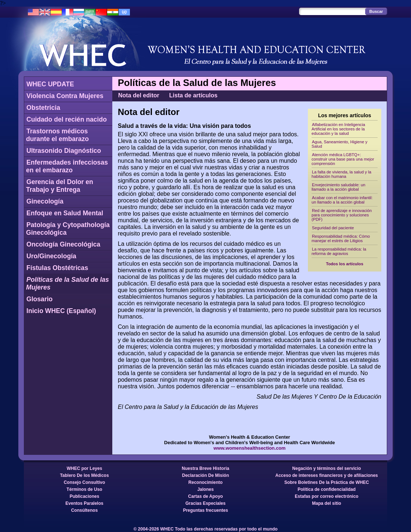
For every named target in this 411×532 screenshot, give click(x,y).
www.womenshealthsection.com (250, 448)
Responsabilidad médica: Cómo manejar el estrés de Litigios (341, 238)
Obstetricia (43, 108)
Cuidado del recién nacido (67, 119)
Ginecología (45, 201)
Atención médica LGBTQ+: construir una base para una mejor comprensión (343, 159)
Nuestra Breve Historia (205, 468)
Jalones (206, 489)
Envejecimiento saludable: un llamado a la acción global (339, 187)
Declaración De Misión (205, 475)
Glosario (39, 299)
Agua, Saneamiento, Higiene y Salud (339, 144)
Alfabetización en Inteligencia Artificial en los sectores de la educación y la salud (338, 129)
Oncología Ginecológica (63, 244)
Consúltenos (85, 510)
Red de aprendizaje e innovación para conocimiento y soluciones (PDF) (342, 215)
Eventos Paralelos (84, 503)
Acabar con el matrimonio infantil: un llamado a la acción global (342, 200)
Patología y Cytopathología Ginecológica (68, 229)
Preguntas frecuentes (206, 510)
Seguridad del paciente (333, 228)
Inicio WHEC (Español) (61, 311)
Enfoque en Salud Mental (65, 213)
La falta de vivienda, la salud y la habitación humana (341, 174)
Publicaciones (85, 496)
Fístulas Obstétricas (57, 268)
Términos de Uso (84, 489)
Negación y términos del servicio (326, 468)
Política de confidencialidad (327, 489)
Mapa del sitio (326, 503)
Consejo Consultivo (85, 482)
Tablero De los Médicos (84, 475)
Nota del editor (139, 95)
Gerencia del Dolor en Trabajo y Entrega (60, 186)
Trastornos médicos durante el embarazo (57, 135)
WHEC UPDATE (50, 84)
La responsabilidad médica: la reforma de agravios (339, 251)
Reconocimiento (205, 482)
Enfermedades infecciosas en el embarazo (67, 166)
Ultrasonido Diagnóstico (64, 151)
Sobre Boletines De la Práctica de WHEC (327, 482)
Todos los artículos (345, 264)
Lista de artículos (193, 95)
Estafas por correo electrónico (326, 496)
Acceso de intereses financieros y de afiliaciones (326, 475)
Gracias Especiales (205, 503)
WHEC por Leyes (85, 468)
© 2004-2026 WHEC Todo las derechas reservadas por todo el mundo (206, 529)
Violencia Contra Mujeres (65, 96)
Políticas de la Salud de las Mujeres (68, 283)
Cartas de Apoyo (206, 496)
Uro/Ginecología (51, 256)
